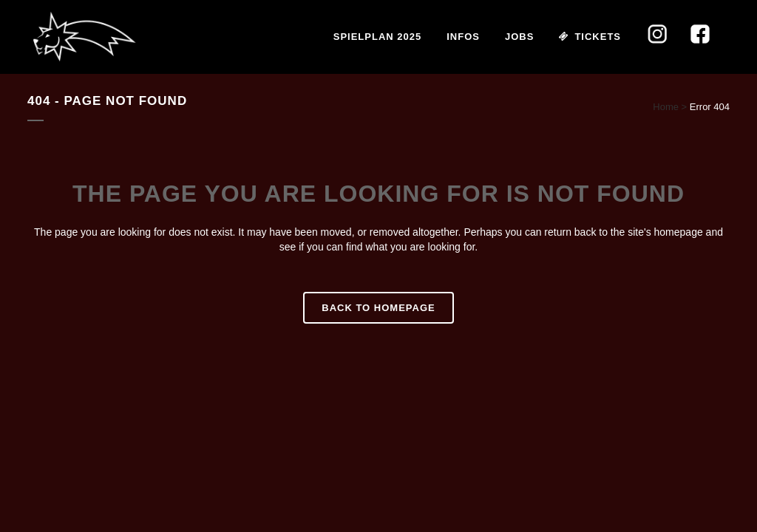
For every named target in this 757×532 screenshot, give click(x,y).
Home (666, 107)
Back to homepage (378, 308)
